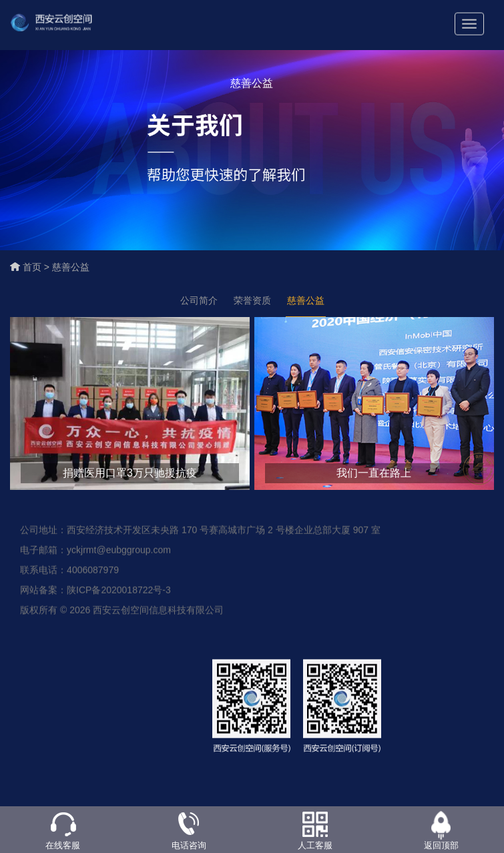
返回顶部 (441, 845)
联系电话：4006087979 (69, 575)
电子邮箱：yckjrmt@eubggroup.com (95, 555)
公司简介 (199, 300)
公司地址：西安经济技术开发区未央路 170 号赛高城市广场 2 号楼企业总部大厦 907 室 (200, 535)
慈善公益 (71, 267)
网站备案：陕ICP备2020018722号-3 (95, 595)
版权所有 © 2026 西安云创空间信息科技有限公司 (122, 615)
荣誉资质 (252, 300)
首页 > (37, 267)
